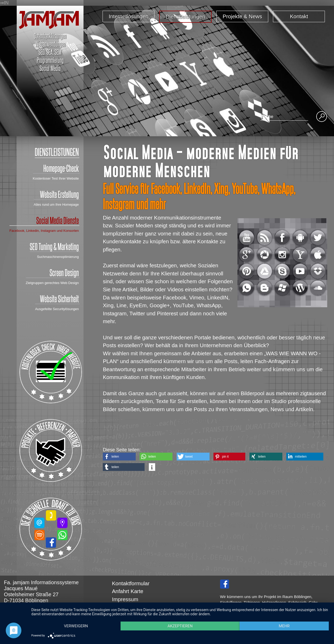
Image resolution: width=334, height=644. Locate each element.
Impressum (125, 599)
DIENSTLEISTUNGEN (57, 152)
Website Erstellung (56, 194)
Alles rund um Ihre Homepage (56, 205)
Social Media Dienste (44, 220)
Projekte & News (242, 16)
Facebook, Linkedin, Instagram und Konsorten (44, 231)
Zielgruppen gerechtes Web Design (52, 283)
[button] (119, 457)
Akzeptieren (180, 626)
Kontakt (299, 16)
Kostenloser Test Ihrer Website (56, 178)
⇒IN (4, 3)
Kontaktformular (131, 583)
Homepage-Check (56, 168)
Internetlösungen (129, 16)
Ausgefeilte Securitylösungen (57, 309)
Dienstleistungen (185, 17)
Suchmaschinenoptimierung (58, 257)
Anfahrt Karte (128, 591)
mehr (284, 626)
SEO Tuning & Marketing (54, 246)
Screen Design (52, 273)
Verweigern (76, 626)
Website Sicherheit (57, 299)
